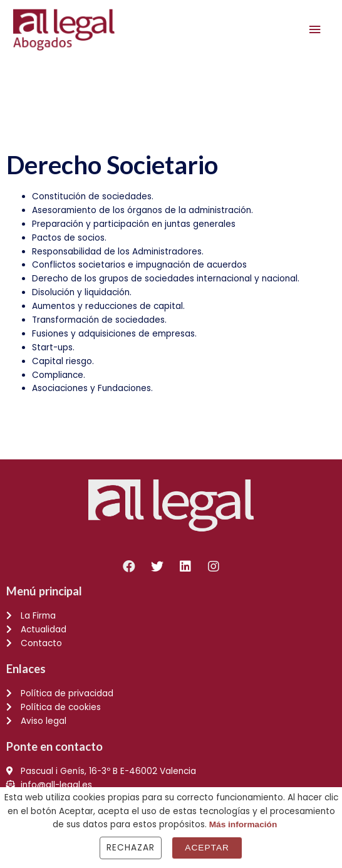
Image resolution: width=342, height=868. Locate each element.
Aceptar (207, 848)
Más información (243, 824)
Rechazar (131, 848)
